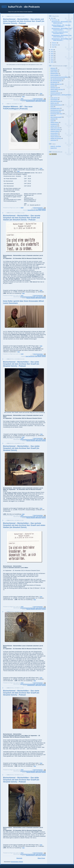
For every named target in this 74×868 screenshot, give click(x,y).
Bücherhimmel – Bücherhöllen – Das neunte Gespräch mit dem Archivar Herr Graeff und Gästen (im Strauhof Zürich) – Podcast (22, 218)
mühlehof (53, 119)
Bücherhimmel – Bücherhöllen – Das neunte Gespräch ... (62, 29)
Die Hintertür (54, 82)
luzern (52, 115)
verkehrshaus (54, 135)
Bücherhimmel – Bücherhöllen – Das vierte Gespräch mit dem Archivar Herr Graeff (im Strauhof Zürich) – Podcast (21, 693)
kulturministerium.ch (56, 105)
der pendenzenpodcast (57, 79)
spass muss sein (55, 128)
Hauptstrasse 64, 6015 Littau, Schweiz (37, 210)
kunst (52, 107)
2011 (52, 50)
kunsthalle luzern (55, 108)
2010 (52, 52)
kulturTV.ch (54, 148)
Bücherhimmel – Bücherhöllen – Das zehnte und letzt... (62, 22)
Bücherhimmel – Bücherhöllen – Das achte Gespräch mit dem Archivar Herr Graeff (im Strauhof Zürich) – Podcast (21, 364)
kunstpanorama (55, 112)
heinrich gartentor (55, 93)
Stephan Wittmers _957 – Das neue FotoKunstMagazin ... (61, 26)
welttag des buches (56, 138)
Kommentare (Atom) (17, 862)
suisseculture (54, 133)
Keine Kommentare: (38, 99)
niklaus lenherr (55, 122)
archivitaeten (54, 70)
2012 (52, 18)
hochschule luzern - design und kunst (61, 95)
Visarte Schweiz (55, 137)
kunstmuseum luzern (56, 110)
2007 (52, 58)
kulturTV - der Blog (56, 146)
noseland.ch (54, 124)
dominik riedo (54, 88)
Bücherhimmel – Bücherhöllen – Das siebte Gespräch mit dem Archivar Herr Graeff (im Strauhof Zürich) (21, 448)
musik (52, 121)
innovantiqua (54, 99)
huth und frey (54, 98)
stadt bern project (55, 129)
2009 (52, 54)
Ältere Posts (41, 858)
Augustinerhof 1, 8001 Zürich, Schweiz (37, 685)
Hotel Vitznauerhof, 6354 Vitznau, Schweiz (36, 356)
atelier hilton (54, 72)
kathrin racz (54, 103)
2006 (52, 60)
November (55, 20)
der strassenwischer (56, 81)
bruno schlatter (55, 75)
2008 (52, 56)
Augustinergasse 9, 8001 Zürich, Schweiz (36, 101)
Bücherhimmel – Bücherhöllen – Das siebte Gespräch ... (62, 39)
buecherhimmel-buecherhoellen (28, 100)
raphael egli (54, 126)
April (53, 47)
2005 (52, 62)
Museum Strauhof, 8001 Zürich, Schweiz (36, 298)
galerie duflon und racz (57, 89)
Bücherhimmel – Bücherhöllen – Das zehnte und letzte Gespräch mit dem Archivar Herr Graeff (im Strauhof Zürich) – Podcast (24, 21)
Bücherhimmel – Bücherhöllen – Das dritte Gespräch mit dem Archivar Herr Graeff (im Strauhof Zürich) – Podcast (21, 780)
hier (41, 94)
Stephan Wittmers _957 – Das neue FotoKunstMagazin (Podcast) (18, 108)
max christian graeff (41, 100)
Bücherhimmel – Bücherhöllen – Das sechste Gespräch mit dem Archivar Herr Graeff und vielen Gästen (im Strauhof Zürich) (24, 525)
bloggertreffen (54, 73)
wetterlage (53, 140)
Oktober (54, 43)
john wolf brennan (41, 355)
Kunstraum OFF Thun (56, 114)
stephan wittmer (42, 209)
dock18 (52, 86)
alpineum (53, 68)
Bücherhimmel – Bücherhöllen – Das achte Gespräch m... (62, 36)
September (55, 45)
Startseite (19, 858)
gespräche (53, 91)
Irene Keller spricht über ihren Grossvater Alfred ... (60, 33)
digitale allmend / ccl (56, 84)
